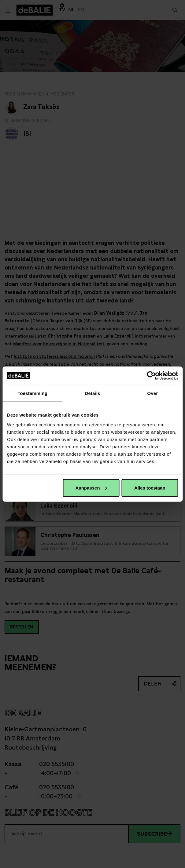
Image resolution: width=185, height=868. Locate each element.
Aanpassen (91, 488)
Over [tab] (153, 393)
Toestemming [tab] (32, 393)
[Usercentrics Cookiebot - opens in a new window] (151, 376)
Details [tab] (93, 393)
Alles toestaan (150, 488)
